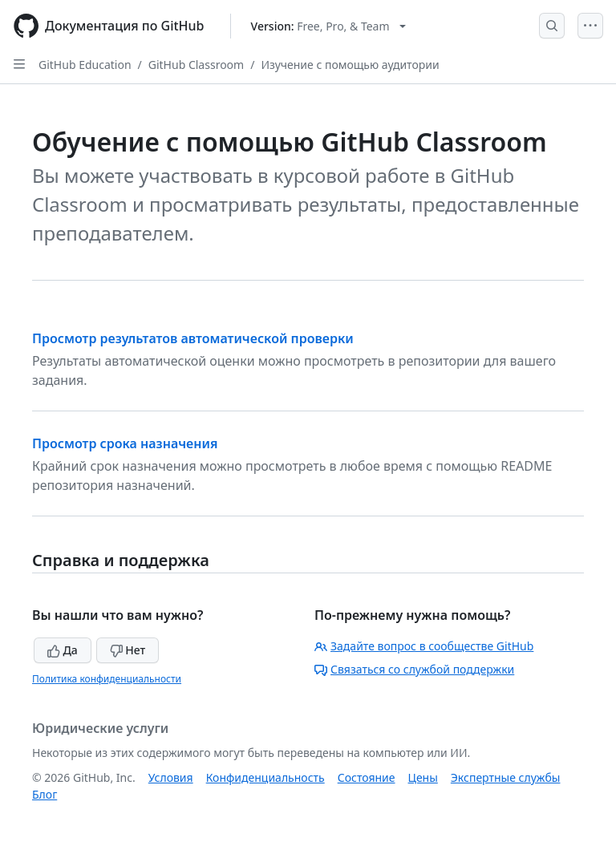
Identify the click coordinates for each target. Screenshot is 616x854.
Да (63, 650)
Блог (45, 794)
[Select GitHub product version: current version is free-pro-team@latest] (328, 26)
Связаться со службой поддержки (414, 669)
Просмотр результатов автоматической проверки (193, 338)
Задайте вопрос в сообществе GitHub (424, 646)
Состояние (367, 777)
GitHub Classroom (196, 65)
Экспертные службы (506, 777)
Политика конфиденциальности (107, 679)
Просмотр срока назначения (125, 443)
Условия (171, 777)
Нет (128, 650)
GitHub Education (85, 65)
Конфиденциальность (265, 777)
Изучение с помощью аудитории (350, 65)
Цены (423, 777)
